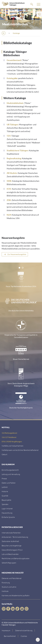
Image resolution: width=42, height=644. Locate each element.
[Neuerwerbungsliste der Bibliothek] (15, 254)
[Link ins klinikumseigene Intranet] (7, 509)
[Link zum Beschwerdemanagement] (10, 554)
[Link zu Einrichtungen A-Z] (10, 470)
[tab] (19, 268)
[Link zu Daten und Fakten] (9, 483)
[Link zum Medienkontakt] (4, 478)
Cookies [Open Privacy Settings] (24, 636)
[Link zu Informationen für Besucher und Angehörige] (12, 546)
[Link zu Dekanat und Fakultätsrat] (12, 578)
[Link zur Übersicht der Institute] (5, 591)
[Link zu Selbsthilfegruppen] (9, 563)
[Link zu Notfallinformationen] (13, 446)
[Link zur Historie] (5, 491)
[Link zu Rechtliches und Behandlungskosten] (16, 558)
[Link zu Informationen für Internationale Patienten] (11, 533)
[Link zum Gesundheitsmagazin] (12, 550)
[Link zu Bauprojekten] (6, 500)
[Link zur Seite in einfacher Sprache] (8, 517)
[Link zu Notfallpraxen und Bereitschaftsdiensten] (20, 450)
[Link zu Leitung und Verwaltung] (11, 474)
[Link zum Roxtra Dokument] (7, 513)
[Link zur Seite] (5, 504)
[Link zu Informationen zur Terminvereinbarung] (15, 537)
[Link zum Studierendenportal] (9, 587)
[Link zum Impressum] (7, 630)
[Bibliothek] (17, 33)
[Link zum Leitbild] (5, 487)
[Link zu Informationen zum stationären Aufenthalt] (10, 541)
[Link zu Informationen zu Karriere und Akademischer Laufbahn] (16, 595)
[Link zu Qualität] (5, 496)
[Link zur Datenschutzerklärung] (24, 630)
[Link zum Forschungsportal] (6, 583)
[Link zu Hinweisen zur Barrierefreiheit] (10, 636)
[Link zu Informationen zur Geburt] (4, 454)
